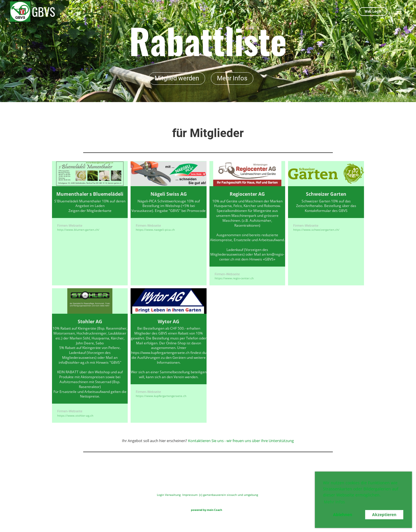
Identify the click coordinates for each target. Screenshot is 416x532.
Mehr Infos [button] (334, 502)
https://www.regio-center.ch (234, 278)
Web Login (373, 12)
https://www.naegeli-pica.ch (155, 230)
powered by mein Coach (206, 510)
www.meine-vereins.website (233, 510)
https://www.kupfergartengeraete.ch (161, 396)
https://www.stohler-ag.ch (75, 415)
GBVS (43, 12)
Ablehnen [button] (343, 515)
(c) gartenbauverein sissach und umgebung (229, 495)
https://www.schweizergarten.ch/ (316, 230)
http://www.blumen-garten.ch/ (78, 230)
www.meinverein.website (182, 510)
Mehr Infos (232, 78)
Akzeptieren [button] (384, 515)
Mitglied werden (177, 78)
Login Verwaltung (169, 495)
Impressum (190, 495)
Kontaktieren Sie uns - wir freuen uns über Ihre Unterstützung (241, 441)
